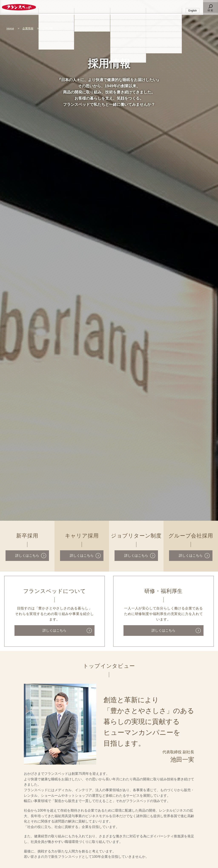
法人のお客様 (92, 10)
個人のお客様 (56, 10)
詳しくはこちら (27, 556)
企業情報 (128, 10)
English (193, 11)
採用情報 (164, 10)
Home (10, 28)
